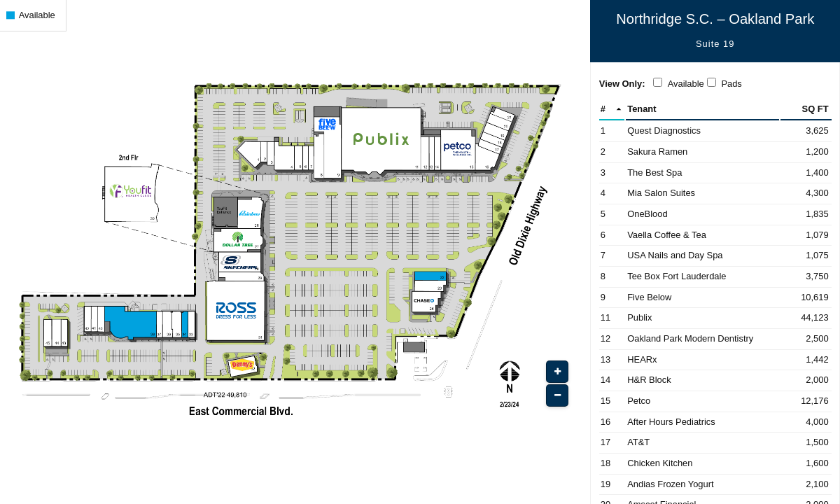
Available (686, 84)
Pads (731, 84)
